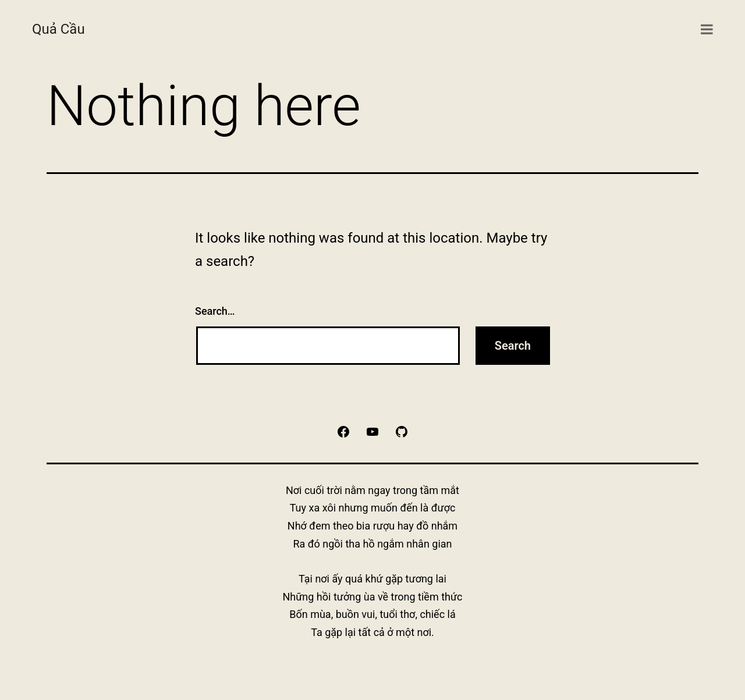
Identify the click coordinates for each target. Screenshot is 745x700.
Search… (215, 311)
